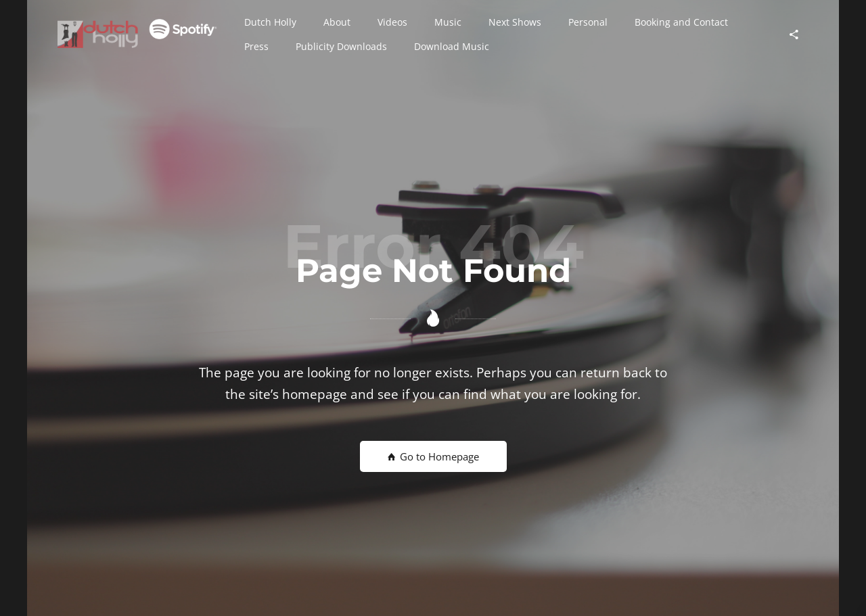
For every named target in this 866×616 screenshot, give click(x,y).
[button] (270, 22)
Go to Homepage (433, 456)
